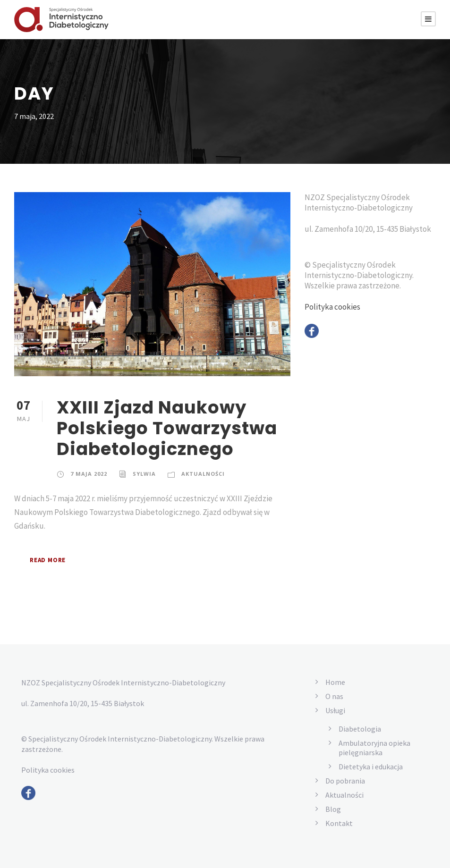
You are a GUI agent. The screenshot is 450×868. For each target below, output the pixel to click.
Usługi (336, 710)
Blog (333, 809)
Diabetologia (360, 729)
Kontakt (338, 823)
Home (335, 682)
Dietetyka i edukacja (372, 766)
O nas (335, 696)
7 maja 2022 (89, 473)
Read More (50, 560)
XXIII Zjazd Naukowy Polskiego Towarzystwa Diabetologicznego (159, 428)
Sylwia (144, 473)
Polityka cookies (333, 320)
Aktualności (203, 473)
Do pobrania (346, 780)
